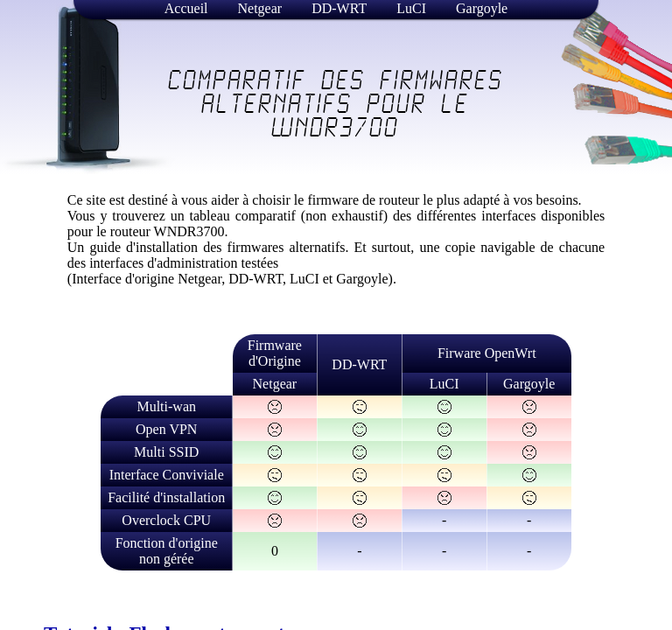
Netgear (260, 8)
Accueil (186, 8)
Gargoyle (482, 8)
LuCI (411, 8)
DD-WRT (339, 8)
